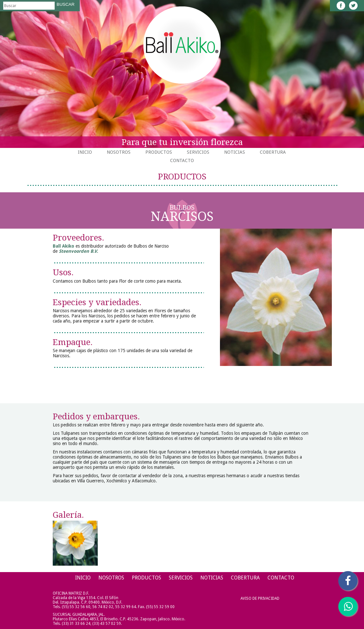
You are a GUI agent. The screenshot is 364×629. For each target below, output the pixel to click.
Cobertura (273, 152)
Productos (159, 152)
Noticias (235, 152)
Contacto (182, 160)
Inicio (85, 152)
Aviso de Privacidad (260, 598)
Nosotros (119, 152)
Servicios (198, 152)
